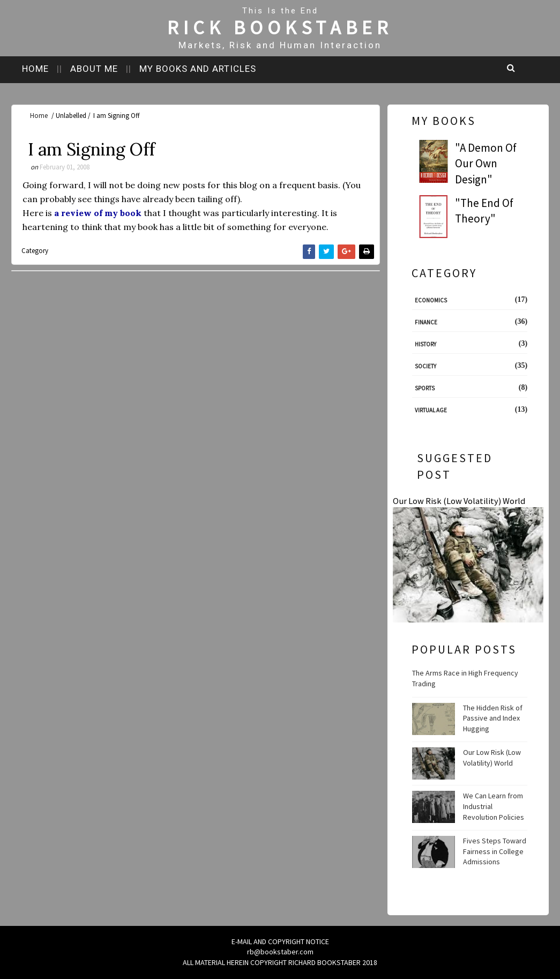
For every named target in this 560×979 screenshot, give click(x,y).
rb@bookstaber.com (280, 952)
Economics (431, 300)
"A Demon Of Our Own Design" (486, 164)
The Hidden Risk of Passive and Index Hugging (493, 718)
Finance (426, 322)
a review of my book (98, 213)
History (425, 344)
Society (425, 366)
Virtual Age (431, 410)
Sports (425, 388)
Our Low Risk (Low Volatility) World (459, 501)
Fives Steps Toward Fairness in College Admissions (495, 851)
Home (35, 69)
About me (94, 69)
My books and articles (198, 69)
